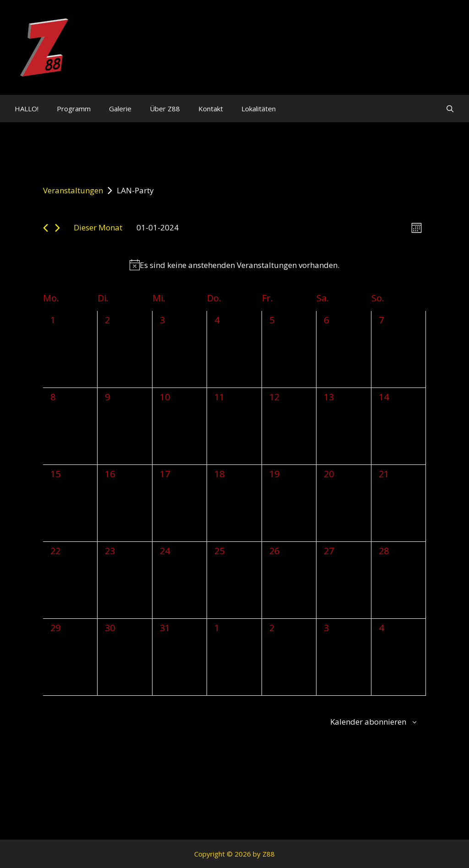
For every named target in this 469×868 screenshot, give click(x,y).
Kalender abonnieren (368, 722)
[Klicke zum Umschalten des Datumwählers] (158, 228)
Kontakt (211, 109)
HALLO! (27, 109)
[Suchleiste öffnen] (450, 109)
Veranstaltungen (73, 190)
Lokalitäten (259, 109)
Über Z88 (165, 109)
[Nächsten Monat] (57, 228)
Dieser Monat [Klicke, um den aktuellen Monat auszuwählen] (98, 227)
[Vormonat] (46, 228)
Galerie (120, 109)
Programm (74, 109)
